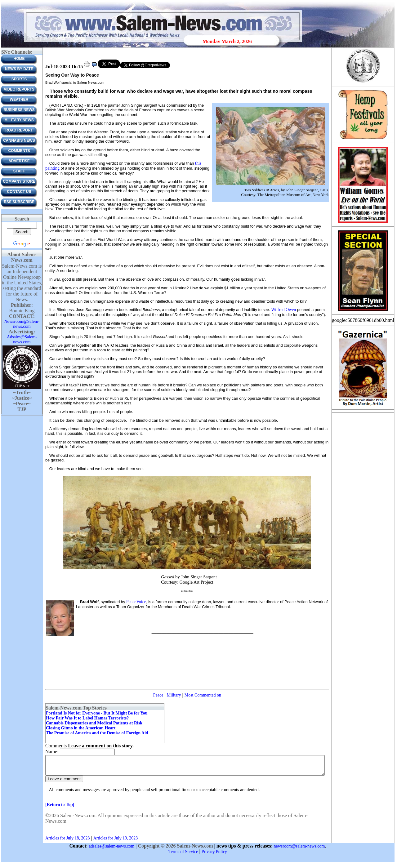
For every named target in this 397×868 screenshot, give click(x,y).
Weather (19, 100)
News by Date (19, 69)
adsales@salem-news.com (112, 850)
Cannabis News (19, 140)
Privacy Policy (214, 855)
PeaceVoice (136, 602)
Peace (158, 695)
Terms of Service (183, 855)
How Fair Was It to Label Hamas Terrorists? (87, 718)
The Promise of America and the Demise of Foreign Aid (97, 733)
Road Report (19, 130)
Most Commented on (203, 695)
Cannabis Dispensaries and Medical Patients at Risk (94, 723)
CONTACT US (19, 192)
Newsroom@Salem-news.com (22, 324)
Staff (19, 171)
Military (174, 695)
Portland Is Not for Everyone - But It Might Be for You (97, 713)
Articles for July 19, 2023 (116, 842)
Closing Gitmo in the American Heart (81, 728)
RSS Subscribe (19, 202)
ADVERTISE (19, 161)
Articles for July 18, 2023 (67, 842)
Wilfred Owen (283, 310)
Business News (19, 110)
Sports (19, 79)
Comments (19, 151)
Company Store (19, 181)
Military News (19, 120)
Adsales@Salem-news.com (22, 339)
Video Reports (19, 89)
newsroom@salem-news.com (299, 850)
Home (19, 59)
